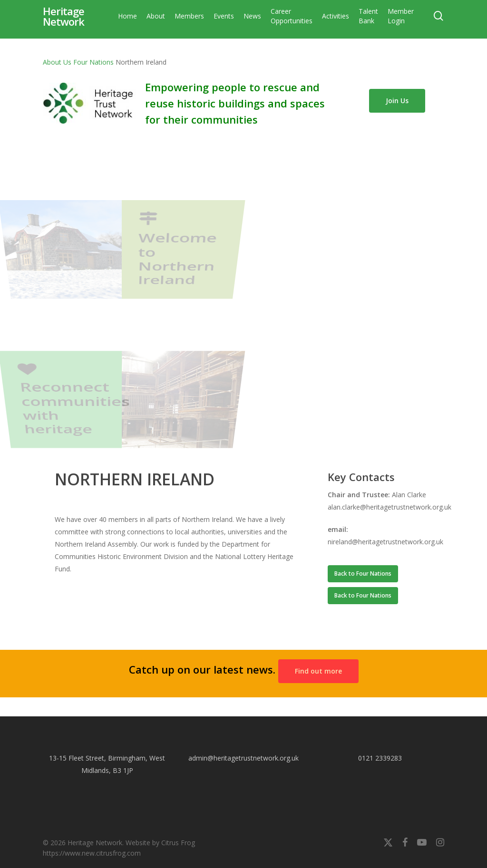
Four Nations (93, 62)
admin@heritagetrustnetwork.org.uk (243, 758)
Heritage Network (63, 24)
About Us (57, 62)
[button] (363, 574)
